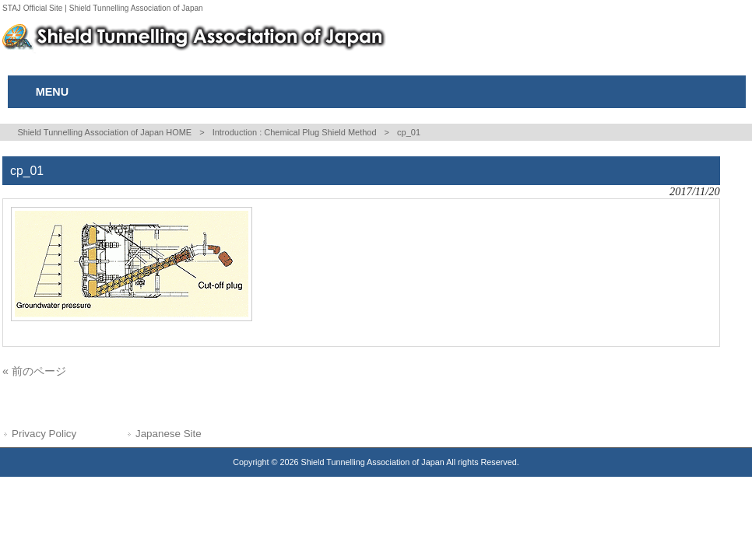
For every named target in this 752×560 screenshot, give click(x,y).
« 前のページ (34, 371)
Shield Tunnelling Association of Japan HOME (104, 132)
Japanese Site (169, 434)
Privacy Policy (44, 434)
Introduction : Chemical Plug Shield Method (295, 132)
